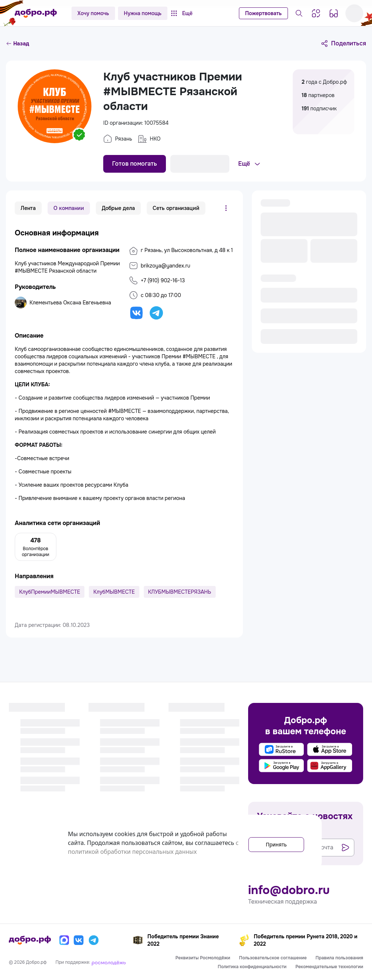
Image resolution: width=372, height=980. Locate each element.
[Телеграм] (94, 940)
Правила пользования (339, 958)
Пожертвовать (263, 13)
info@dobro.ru (289, 890)
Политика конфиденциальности (252, 967)
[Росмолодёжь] (109, 962)
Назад (18, 44)
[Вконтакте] (79, 940)
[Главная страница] (36, 13)
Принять (270, 843)
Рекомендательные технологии (329, 967)
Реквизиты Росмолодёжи (203, 958)
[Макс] (64, 940)
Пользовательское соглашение (273, 958)
